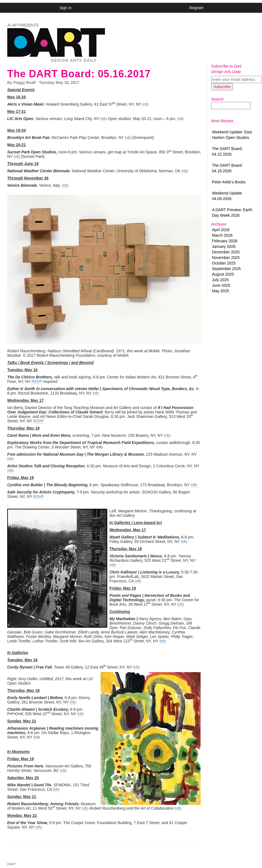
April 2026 (221, 230)
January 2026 (224, 246)
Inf (36, 737)
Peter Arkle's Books (229, 182)
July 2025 (220, 280)
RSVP (37, 381)
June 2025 (221, 285)
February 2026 (225, 241)
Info (145, 104)
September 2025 (226, 269)
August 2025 (223, 274)
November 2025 (226, 258)
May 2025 (220, 291)
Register (196, 8)
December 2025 (226, 252)
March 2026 (222, 235)
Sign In (66, 8)
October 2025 (224, 263)
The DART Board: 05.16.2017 (79, 74)
